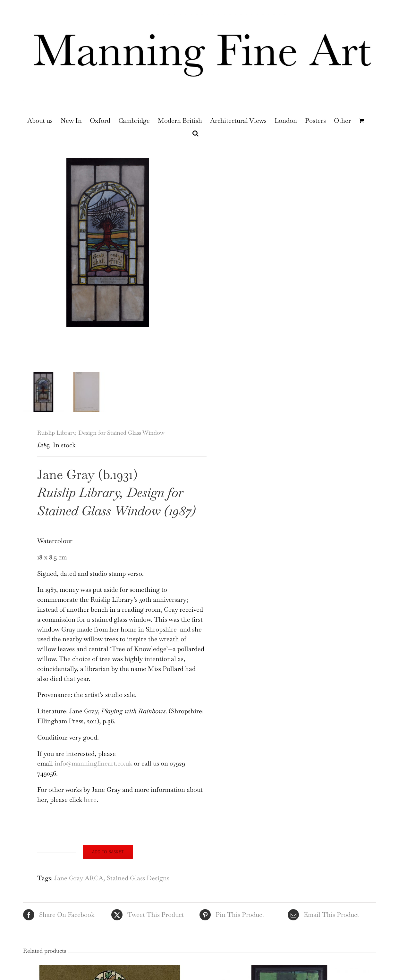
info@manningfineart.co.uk (93, 770)
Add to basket (108, 858)
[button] (195, 133)
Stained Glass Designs (138, 884)
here (90, 806)
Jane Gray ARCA (79, 884)
